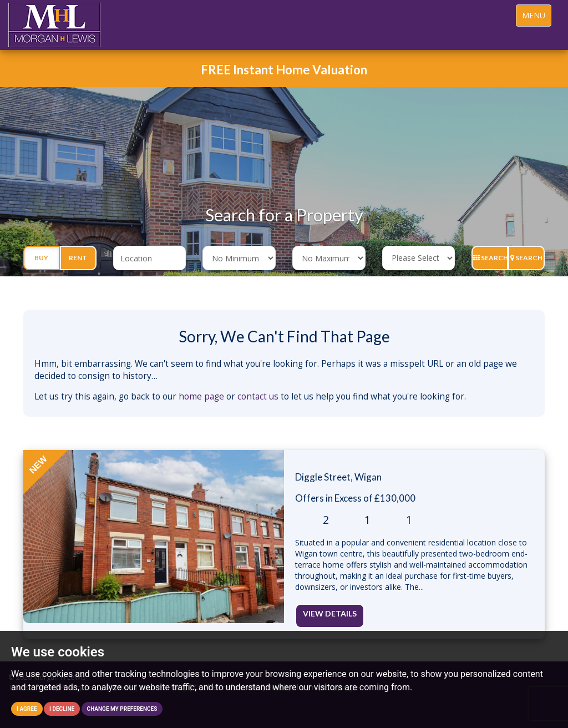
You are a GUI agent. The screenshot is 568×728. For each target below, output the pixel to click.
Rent (78, 258)
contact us (258, 396)
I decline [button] (62, 709)
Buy (41, 258)
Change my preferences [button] (122, 709)
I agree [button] (27, 709)
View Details (330, 613)
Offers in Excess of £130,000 (355, 498)
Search (491, 258)
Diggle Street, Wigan (338, 477)
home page (201, 396)
